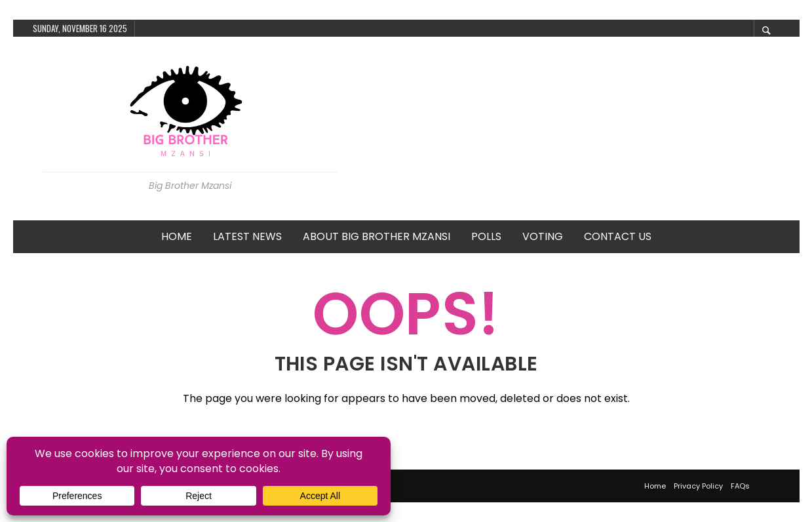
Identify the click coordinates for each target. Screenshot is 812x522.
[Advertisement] (569, 129)
